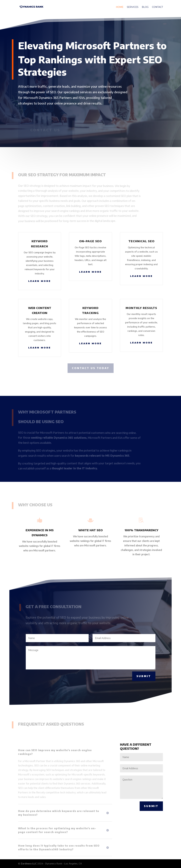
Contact (157, 7)
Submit (144, 676)
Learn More (40, 281)
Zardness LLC (29, 863)
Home (120, 7)
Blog (145, 7)
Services (133, 7)
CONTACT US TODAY (91, 368)
